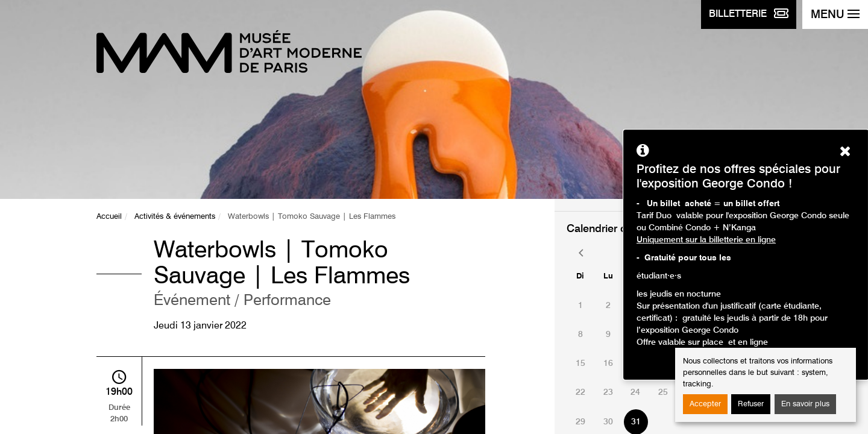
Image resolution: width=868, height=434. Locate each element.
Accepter (705, 404)
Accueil (109, 217)
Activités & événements (175, 217)
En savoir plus (805, 404)
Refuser (751, 404)
